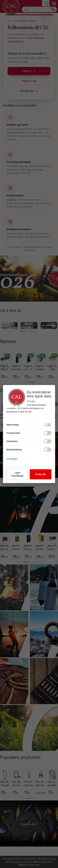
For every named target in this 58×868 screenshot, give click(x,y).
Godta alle (41, 474)
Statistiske (12, 441)
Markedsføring (14, 450)
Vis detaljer (12, 459)
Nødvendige (13, 425)
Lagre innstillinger (17, 474)
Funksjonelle (13, 433)
